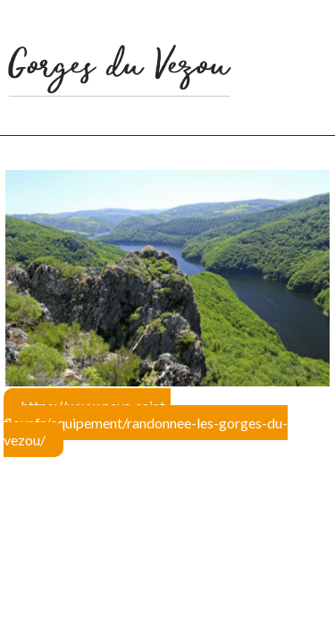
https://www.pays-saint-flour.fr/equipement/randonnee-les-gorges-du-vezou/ (146, 423)
